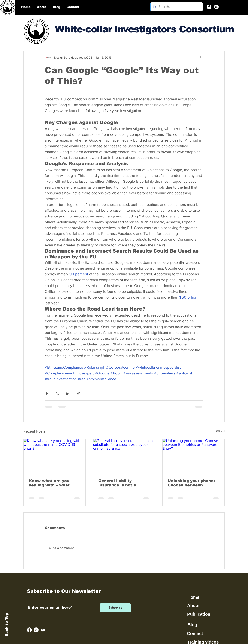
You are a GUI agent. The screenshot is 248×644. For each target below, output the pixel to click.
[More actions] (201, 57)
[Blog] (193, 625)
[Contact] (195, 634)
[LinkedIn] (216, 7)
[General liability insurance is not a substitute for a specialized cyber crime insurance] (124, 456)
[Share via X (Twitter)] (57, 393)
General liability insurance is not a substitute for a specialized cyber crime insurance (123, 483)
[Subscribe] (115, 608)
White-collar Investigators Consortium (144, 29)
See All (220, 431)
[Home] (194, 597)
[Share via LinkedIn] (68, 393)
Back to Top (7, 625)
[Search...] (176, 7)
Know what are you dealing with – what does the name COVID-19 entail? (52, 483)
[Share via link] (78, 393)
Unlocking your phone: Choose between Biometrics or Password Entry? (193, 483)
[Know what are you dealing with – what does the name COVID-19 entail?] (55, 456)
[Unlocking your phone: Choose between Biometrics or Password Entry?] (193, 456)
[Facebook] (209, 7)
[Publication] (199, 614)
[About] (194, 606)
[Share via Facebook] (47, 393)
